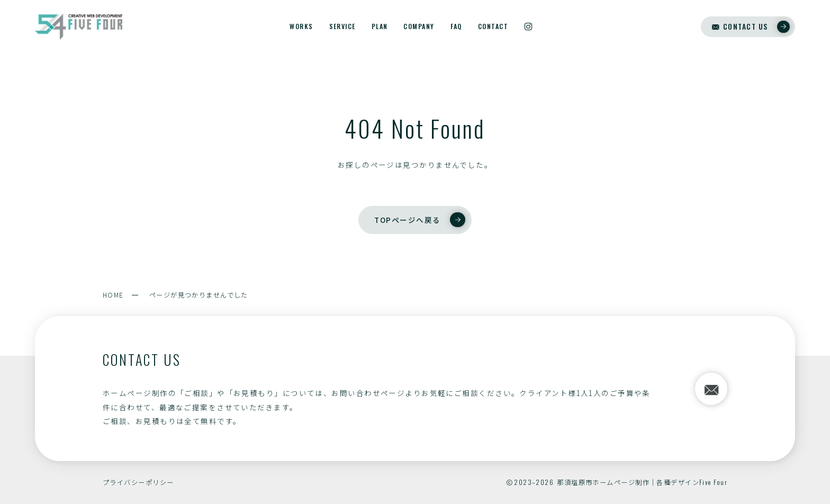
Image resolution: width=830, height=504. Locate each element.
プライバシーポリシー (138, 482)
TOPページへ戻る (419, 220)
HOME (113, 295)
